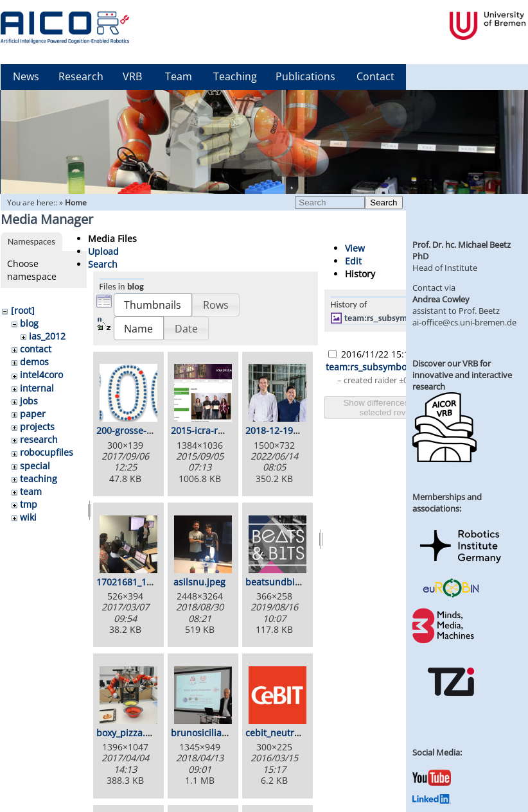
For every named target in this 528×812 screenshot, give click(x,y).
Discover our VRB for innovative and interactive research (462, 375)
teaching (39, 479)
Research (81, 76)
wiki (28, 517)
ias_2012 (47, 336)
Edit (353, 261)
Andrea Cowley (441, 299)
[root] (23, 310)
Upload (103, 251)
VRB (132, 76)
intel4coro (41, 375)
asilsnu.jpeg (199, 582)
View (355, 248)
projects (37, 427)
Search (383, 203)
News (26, 76)
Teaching (235, 76)
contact (36, 349)
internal (37, 388)
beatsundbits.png (284, 582)
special (35, 466)
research (39, 439)
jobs (29, 401)
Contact (375, 76)
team (31, 491)
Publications (305, 76)
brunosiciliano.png (211, 733)
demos (34, 362)
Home (76, 203)
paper (33, 414)
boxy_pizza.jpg (128, 733)
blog (29, 323)
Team (179, 76)
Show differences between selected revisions (393, 408)
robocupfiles (47, 452)
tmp (29, 504)
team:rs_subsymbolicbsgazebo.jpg (410, 318)
